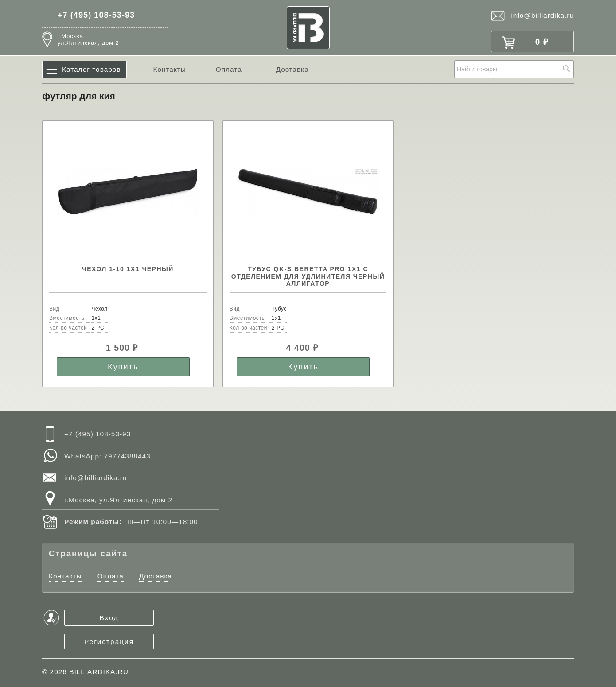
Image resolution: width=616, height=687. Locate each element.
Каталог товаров (92, 69)
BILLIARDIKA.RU (99, 672)
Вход (109, 618)
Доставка (292, 69)
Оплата (229, 69)
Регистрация (109, 642)
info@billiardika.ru (542, 15)
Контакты (169, 69)
